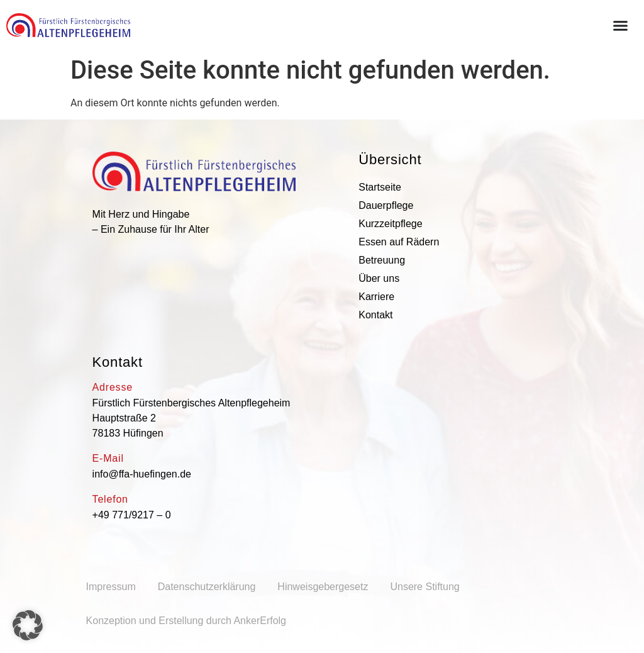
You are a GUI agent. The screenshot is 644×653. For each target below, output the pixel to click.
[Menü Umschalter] (620, 25)
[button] (28, 625)
